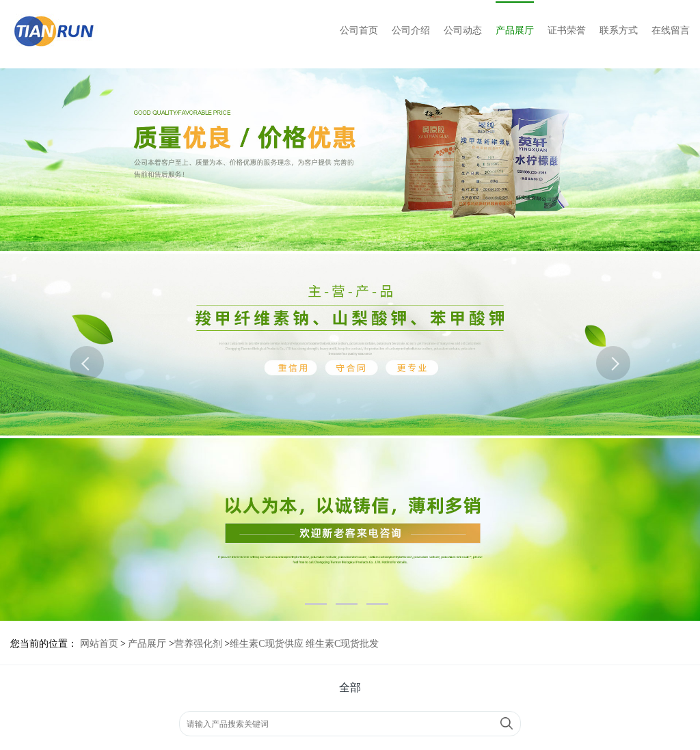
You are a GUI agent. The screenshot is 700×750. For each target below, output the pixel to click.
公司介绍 (411, 30)
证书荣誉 (567, 30)
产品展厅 (515, 30)
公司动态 (463, 30)
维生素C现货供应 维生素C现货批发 (304, 644)
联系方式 (619, 30)
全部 (350, 687)
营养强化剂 (198, 644)
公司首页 (359, 30)
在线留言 (671, 30)
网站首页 (99, 644)
